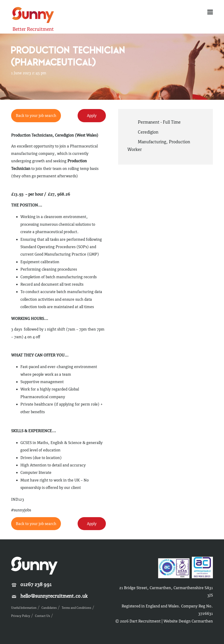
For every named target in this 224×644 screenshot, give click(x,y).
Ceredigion (148, 132)
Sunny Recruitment (33, 16)
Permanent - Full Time (159, 122)
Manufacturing (152, 142)
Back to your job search (36, 116)
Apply (92, 116)
